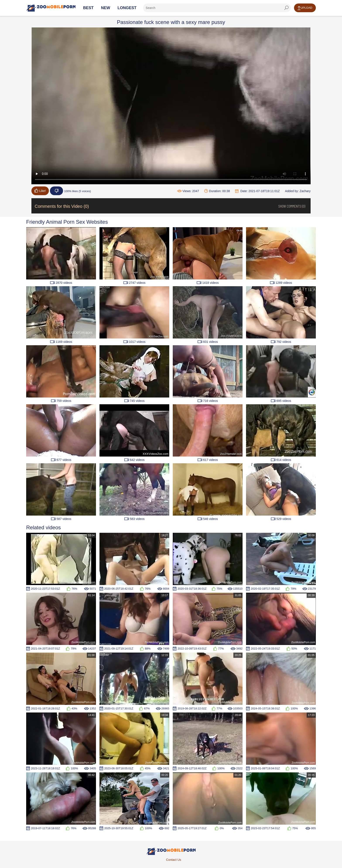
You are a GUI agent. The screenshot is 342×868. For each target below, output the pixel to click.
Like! (40, 191)
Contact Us (174, 860)
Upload (305, 8)
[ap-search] (217, 8)
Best (88, 8)
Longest (127, 8)
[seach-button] (286, 8)
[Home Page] (51, 8)
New (106, 8)
